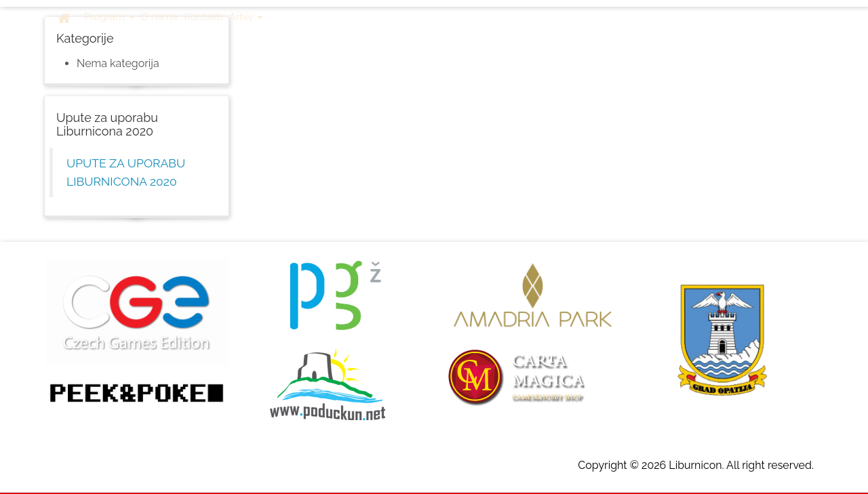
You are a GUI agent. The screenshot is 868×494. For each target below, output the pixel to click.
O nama (159, 17)
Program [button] (109, 17)
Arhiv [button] (246, 17)
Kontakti (203, 17)
